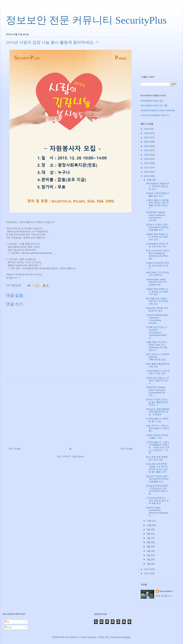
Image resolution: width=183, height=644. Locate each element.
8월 (149, 534)
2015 (147, 176)
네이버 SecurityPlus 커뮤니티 (155, 115)
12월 (149, 180)
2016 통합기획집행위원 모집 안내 (158, 365)
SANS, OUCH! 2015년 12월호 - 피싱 (157, 437)
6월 (149, 542)
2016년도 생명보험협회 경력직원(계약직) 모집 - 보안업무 (158, 412)
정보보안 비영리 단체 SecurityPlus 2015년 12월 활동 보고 (157, 227)
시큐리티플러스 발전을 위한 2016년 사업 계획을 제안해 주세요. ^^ (157, 204)
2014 (147, 569)
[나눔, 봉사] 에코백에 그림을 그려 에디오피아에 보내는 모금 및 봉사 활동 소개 (157, 468)
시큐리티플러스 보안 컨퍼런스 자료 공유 (158, 372)
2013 (147, 573)
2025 (147, 133)
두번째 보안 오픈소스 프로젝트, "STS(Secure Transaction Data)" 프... (157, 332)
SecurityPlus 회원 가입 (152, 101)
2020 (147, 155)
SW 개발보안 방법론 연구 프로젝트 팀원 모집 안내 (158, 186)
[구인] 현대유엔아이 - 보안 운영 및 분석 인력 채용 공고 (157, 501)
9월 (149, 529)
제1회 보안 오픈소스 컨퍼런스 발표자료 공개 (157, 380)
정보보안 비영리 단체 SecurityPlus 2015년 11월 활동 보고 (157, 479)
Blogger (127, 637)
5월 (149, 547)
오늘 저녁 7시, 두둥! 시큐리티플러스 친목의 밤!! (158, 428)
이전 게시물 (126, 449)
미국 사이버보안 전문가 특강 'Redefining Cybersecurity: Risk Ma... (158, 255)
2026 (147, 129)
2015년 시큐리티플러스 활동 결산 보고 (158, 195)
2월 (149, 559)
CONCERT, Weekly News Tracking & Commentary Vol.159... (156, 216)
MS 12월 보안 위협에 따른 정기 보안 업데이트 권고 (157, 301)
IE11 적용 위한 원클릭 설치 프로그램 (157, 458)
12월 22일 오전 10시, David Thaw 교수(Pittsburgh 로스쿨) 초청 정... (157, 346)
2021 (147, 150)
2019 (147, 159)
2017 (147, 168)
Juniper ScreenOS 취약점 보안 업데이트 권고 (158, 265)
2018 (147, 163)
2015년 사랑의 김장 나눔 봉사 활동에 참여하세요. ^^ (157, 402)
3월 (149, 555)
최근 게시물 (14, 449)
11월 (149, 521)
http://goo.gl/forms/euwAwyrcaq (37, 253)
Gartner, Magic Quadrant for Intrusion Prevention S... (157, 512)
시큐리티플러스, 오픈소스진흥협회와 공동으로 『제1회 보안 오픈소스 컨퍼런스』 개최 (158, 447)
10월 (149, 525)
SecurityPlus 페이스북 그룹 (154, 105)
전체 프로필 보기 (164, 596)
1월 (149, 564)
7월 (149, 538)
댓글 (8, 627)
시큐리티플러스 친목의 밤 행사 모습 (157, 420)
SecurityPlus (166, 591)
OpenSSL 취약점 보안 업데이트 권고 (157, 309)
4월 (149, 551)
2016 (147, 172)
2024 (147, 137)
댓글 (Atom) (78, 456)
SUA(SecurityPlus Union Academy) (158, 110)
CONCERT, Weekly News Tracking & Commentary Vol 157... (156, 391)
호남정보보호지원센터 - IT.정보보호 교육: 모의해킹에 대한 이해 (157, 490)
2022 (147, 146)
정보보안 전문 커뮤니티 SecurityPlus (86, 20)
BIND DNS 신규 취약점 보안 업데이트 (157, 274)
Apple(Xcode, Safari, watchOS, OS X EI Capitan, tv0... (156, 282)
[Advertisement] (70, 414)
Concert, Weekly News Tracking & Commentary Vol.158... (157, 319)
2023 (147, 142)
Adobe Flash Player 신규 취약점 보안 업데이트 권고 (157, 237)
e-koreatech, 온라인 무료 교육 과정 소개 (157, 245)
